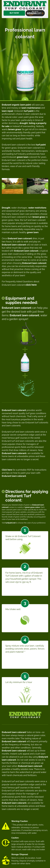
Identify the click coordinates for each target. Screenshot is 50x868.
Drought (6, 208)
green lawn (23, 157)
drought (24, 123)
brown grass (15, 129)
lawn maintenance (31, 108)
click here (31, 285)
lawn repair (8, 111)
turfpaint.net (11, 523)
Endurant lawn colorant (20, 238)
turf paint (29, 111)
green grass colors (33, 507)
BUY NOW (14, 6)
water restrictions (37, 208)
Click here (7, 470)
